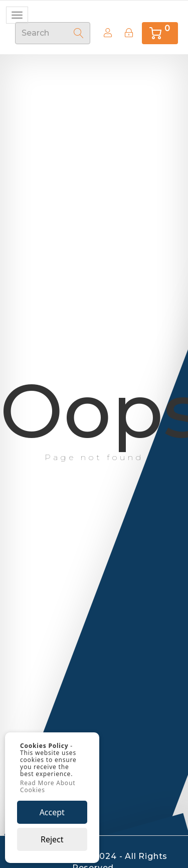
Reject (52, 839)
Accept (52, 812)
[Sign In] (129, 33)
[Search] (79, 33)
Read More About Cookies (48, 787)
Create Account (105, 33)
